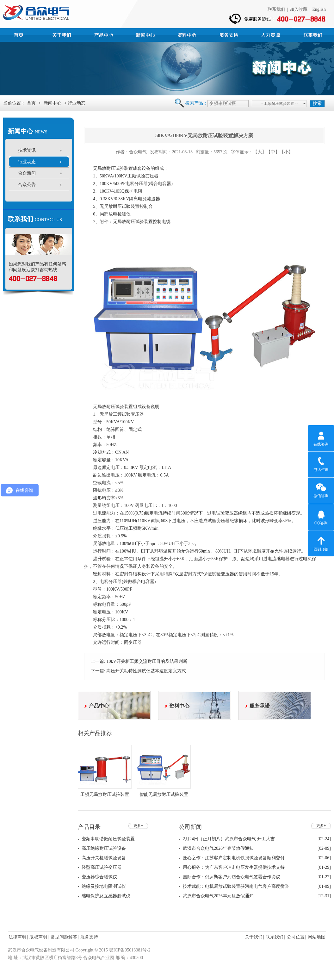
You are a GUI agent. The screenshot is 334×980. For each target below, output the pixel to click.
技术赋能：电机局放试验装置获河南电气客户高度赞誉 (236, 886)
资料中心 (188, 34)
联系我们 (276, 9)
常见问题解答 (64, 937)
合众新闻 (27, 173)
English (319, 9)
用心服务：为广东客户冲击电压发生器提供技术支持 (234, 867)
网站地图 (317, 937)
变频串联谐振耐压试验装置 (108, 839)
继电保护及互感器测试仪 (106, 896)
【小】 (286, 152)
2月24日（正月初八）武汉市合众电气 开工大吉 (229, 839)
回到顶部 (321, 543)
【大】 (260, 152)
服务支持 (230, 34)
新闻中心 (146, 34)
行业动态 (27, 162)
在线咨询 (321, 438)
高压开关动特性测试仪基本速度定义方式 (146, 671)
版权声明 (38, 937)
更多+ (138, 826)
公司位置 (296, 937)
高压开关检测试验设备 (104, 858)
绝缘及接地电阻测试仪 (104, 886)
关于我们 (254, 937)
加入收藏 (299, 9)
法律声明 (17, 937)
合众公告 (27, 185)
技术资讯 (27, 150)
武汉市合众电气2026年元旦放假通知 (218, 896)
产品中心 (104, 34)
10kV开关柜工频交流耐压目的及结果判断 (147, 661)
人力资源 (271, 34)
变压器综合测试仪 (99, 877)
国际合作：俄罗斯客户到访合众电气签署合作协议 (232, 877)
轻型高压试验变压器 (102, 867)
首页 (21, 34)
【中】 (273, 152)
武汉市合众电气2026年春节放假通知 (218, 848)
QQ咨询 (321, 517)
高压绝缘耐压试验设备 (104, 848)
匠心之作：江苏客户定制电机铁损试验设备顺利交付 (234, 858)
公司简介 (63, 34)
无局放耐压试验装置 (113, 407)
